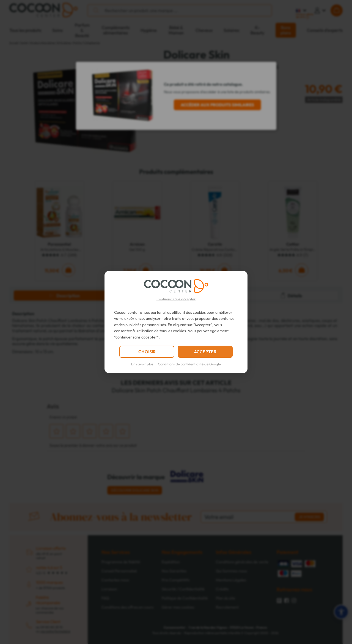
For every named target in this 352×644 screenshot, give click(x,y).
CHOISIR (147, 352)
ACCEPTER (205, 352)
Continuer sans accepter (176, 299)
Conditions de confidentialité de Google (189, 364)
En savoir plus (142, 364)
